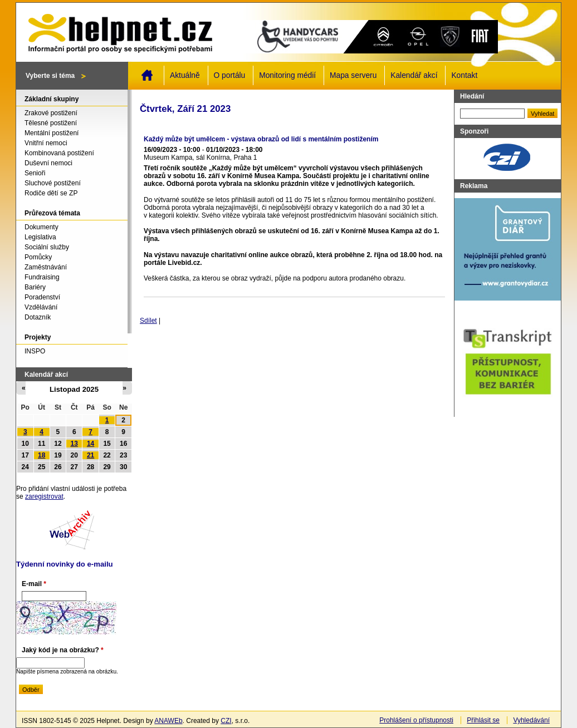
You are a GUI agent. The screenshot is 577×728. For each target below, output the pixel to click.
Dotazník (38, 317)
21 (91, 455)
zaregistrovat (44, 496)
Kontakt (464, 75)
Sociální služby (47, 247)
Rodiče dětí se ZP (51, 193)
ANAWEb (168, 721)
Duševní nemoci (48, 163)
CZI (226, 721)
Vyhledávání (531, 720)
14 (91, 444)
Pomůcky (38, 257)
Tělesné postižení (51, 123)
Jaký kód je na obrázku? (63, 650)
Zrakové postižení (51, 113)
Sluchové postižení (53, 183)
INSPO (35, 351)
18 (41, 455)
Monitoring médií (287, 75)
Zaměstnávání (46, 267)
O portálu (230, 75)
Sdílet (148, 321)
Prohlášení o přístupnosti (416, 720)
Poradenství (42, 297)
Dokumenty (41, 227)
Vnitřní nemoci (46, 143)
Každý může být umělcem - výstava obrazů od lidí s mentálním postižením (261, 139)
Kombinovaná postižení (59, 153)
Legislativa (40, 237)
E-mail (34, 584)
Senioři (35, 173)
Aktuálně (185, 75)
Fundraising (42, 277)
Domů (147, 75)
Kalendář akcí (414, 75)
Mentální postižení (52, 133)
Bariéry (35, 287)
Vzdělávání (41, 307)
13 (74, 444)
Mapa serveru (353, 75)
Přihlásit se (483, 720)
